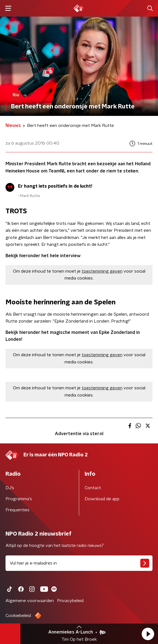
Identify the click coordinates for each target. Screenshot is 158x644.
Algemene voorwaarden (30, 601)
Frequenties (18, 510)
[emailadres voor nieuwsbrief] (79, 563)
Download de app (102, 499)
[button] (148, 634)
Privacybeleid (70, 601)
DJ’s (10, 488)
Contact (93, 488)
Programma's (19, 499)
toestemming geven (102, 271)
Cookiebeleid (18, 616)
